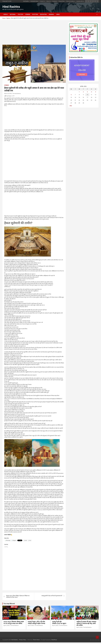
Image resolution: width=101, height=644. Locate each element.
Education (43, 14)
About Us (49, 1)
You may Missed (9, 604)
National (13, 14)
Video (58, 14)
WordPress (54, 640)
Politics (20, 14)
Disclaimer (55, 1)
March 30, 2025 (8, 94)
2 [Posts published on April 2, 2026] (83, 92)
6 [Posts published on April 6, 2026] (71, 95)
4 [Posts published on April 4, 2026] (91, 92)
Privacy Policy (62, 1)
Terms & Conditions (70, 1)
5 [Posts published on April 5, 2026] (96, 92)
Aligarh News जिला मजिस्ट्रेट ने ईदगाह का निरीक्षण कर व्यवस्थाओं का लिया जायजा (18, 596)
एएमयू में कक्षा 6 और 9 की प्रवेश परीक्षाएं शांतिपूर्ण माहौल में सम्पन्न (36, 623)
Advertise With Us (80, 1)
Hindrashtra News (34, 1)
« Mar (71, 106)
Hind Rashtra (26, 1)
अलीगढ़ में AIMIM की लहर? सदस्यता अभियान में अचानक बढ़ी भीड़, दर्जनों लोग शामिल (86, 623)
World (6, 14)
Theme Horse (36, 640)
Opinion (28, 14)
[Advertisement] (34, 34)
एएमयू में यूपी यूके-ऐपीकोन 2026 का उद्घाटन (59, 623)
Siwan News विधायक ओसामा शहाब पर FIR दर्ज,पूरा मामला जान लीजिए (14, 623)
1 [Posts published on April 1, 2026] (79, 92)
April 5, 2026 (31, 625)
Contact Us (42, 1)
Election (35, 14)
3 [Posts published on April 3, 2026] (87, 92)
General (51, 14)
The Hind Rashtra (17, 94)
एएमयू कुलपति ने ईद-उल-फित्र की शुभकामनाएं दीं (52, 596)
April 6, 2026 (6, 625)
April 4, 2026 (79, 627)
